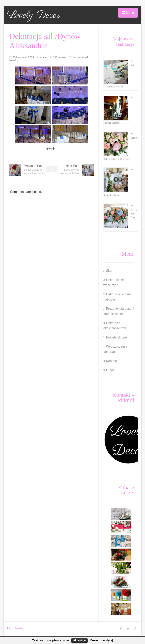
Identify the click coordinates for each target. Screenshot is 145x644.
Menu (128, 13)
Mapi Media (15, 628)
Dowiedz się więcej (102, 640)
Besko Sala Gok (134, 214)
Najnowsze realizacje (124, 41)
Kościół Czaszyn (111, 123)
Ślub (109, 271)
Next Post (70, 169)
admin (43, 57)
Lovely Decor (33, 15)
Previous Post (34, 169)
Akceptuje (79, 640)
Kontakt (112, 361)
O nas (110, 370)
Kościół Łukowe (111, 195)
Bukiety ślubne (117, 337)
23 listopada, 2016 (23, 57)
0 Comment (60, 57)
